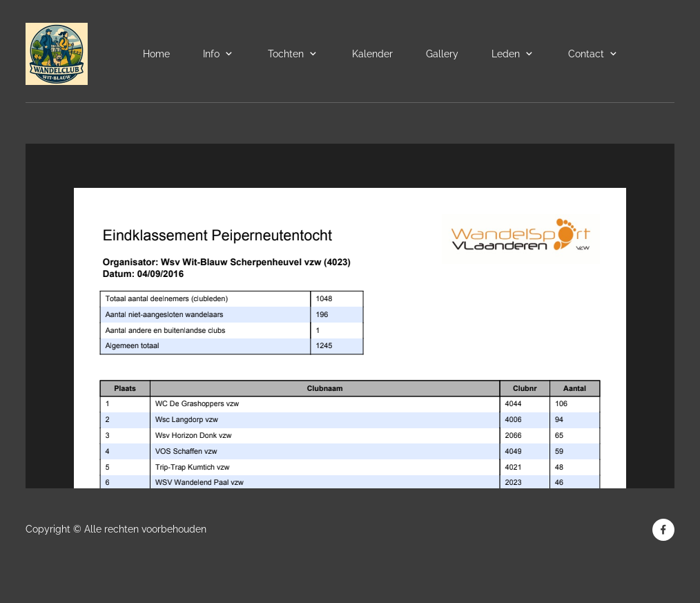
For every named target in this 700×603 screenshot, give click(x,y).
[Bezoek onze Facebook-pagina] (663, 530)
